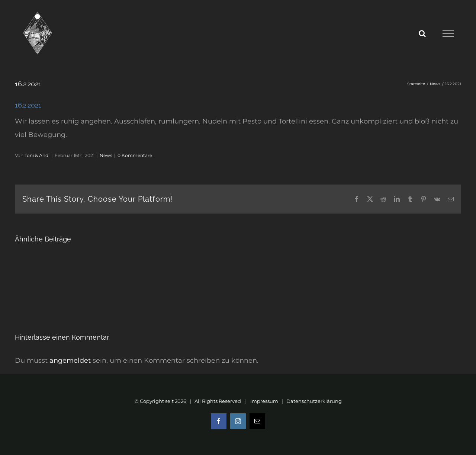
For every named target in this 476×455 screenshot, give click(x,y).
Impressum (264, 401)
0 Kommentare (135, 155)
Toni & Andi (37, 155)
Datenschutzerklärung (314, 401)
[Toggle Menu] (448, 34)
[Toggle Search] (422, 33)
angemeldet (70, 361)
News (106, 155)
